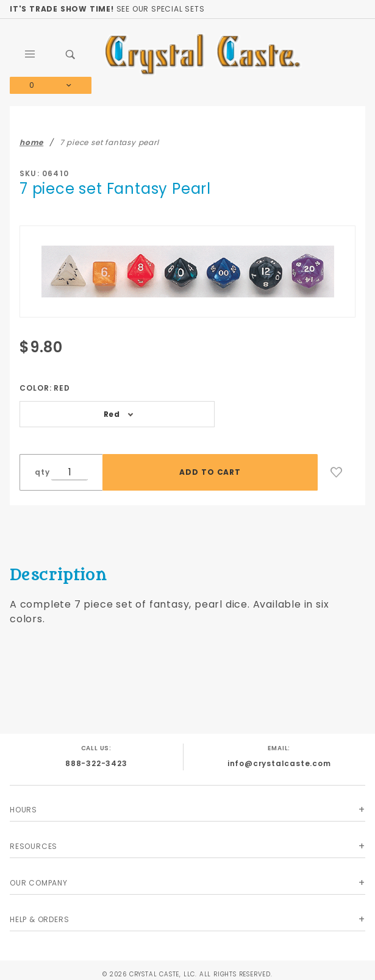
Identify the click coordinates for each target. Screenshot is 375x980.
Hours (23, 810)
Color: (45, 388)
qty (42, 472)
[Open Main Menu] (30, 54)
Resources (34, 846)
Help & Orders (39, 919)
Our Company (39, 883)
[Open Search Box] (71, 54)
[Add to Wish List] (337, 472)
